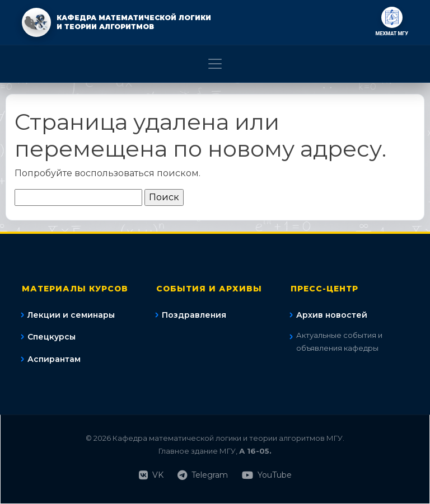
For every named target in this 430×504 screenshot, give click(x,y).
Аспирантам (54, 359)
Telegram (203, 475)
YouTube (267, 475)
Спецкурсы (52, 337)
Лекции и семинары (71, 315)
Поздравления (194, 315)
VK (151, 475)
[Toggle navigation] (215, 64)
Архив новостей (332, 315)
